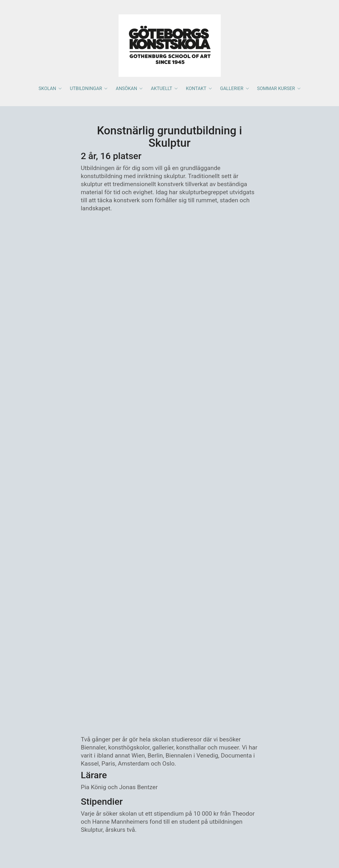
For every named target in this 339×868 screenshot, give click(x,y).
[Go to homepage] (170, 46)
